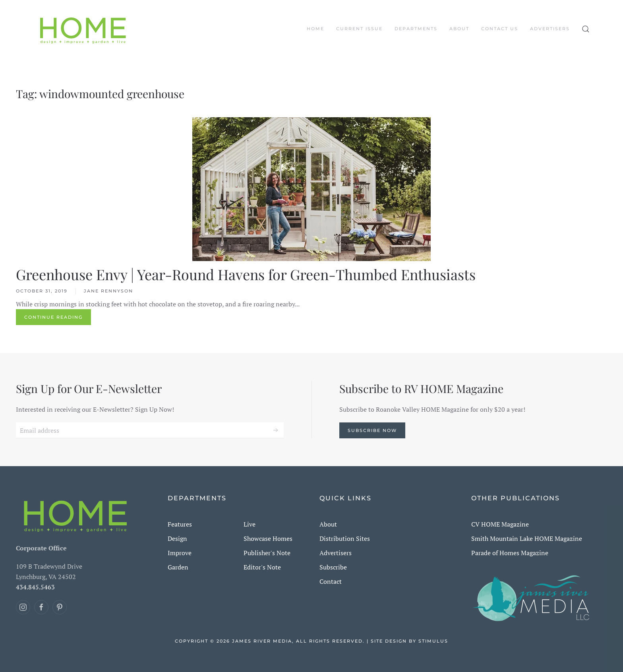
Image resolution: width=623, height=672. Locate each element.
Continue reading (53, 317)
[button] (586, 29)
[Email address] (150, 430)
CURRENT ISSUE (359, 29)
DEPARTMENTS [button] (416, 29)
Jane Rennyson (108, 291)
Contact (331, 581)
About (459, 29)
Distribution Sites (345, 538)
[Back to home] (83, 29)
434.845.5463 (35, 587)
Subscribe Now (372, 430)
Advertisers (550, 29)
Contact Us (500, 29)
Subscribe (333, 567)
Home (315, 29)
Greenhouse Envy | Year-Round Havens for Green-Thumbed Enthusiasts (246, 274)
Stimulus (433, 641)
